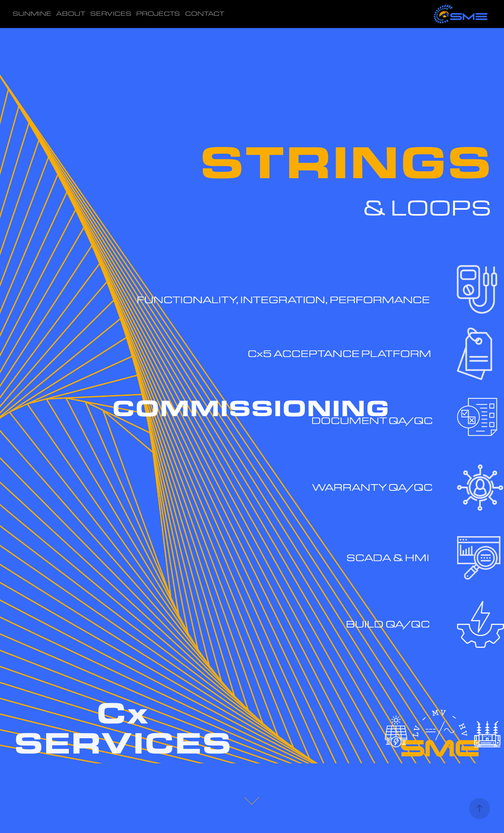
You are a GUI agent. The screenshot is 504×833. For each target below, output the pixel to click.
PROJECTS (158, 13)
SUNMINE (32, 13)
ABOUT (71, 13)
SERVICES (111, 13)
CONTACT (205, 13)
